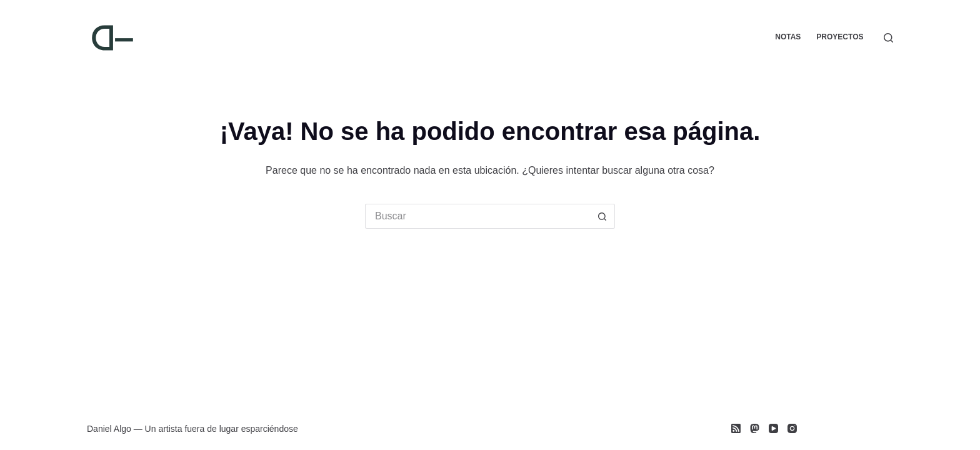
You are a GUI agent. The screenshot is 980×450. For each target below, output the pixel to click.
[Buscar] (888, 38)
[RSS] (736, 428)
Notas (788, 37)
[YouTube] (773, 428)
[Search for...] (477, 216)
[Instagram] (792, 428)
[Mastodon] (755, 428)
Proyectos (840, 37)
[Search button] (602, 216)
